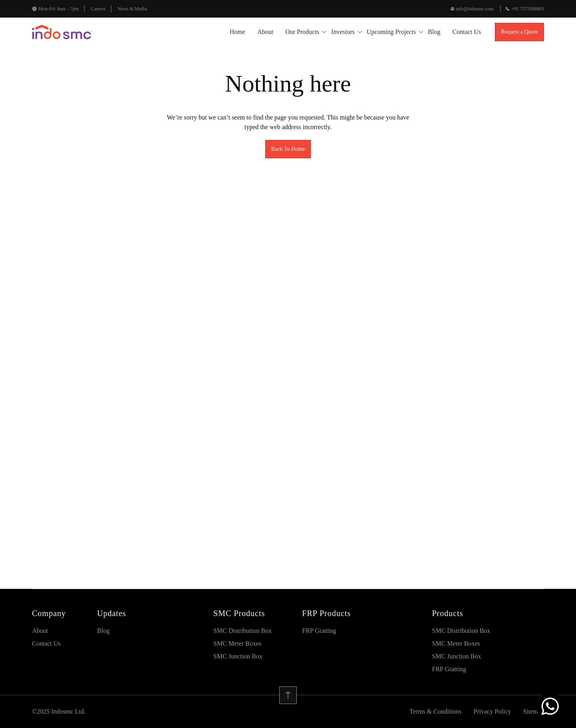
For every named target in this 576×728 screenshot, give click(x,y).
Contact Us (467, 32)
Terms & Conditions (435, 711)
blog (434, 32)
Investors (343, 32)
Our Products (302, 32)
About (265, 32)
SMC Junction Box (238, 656)
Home (237, 32)
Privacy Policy (492, 711)
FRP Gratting (319, 631)
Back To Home (288, 149)
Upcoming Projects (391, 32)
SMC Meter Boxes (237, 643)
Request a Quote (519, 32)
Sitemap (534, 711)
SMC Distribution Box (242, 631)
